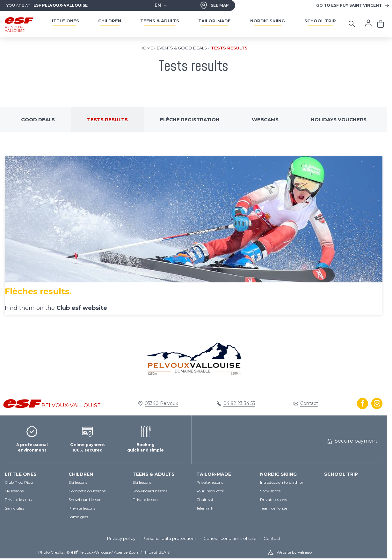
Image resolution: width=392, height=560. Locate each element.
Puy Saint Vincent (349, 5)
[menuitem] (33, 474)
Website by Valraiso (294, 552)
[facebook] (363, 403)
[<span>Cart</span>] (381, 24)
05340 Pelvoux (161, 403)
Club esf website (82, 308)
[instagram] (377, 403)
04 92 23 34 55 (239, 403)
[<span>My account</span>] (368, 23)
